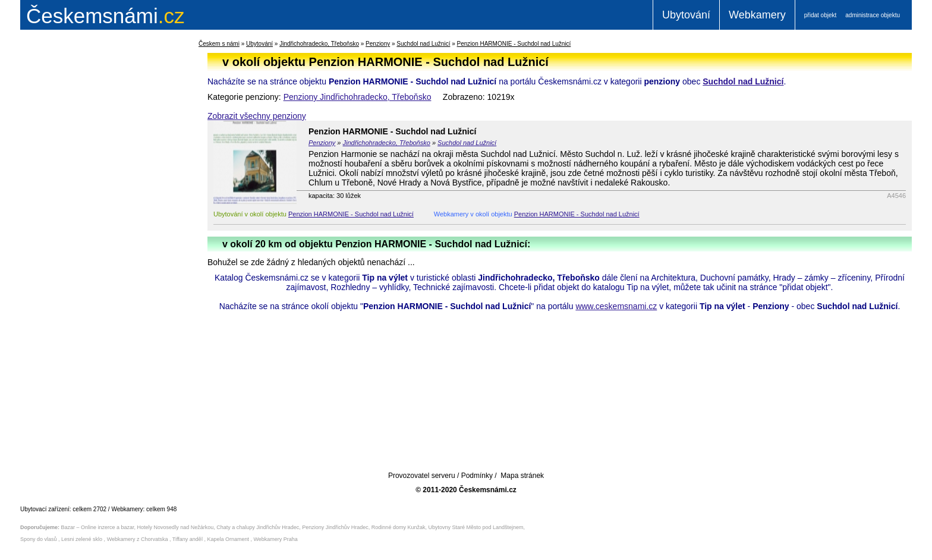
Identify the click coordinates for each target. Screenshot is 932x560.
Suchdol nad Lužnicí (423, 44)
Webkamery (757, 15)
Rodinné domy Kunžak (399, 527)
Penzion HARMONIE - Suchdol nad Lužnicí (514, 44)
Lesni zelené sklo (82, 539)
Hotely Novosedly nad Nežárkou (176, 527)
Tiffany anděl (188, 539)
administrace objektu (873, 15)
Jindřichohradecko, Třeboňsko (319, 44)
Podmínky (477, 476)
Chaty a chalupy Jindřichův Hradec (258, 527)
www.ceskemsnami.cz (616, 306)
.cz (105, 16)
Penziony (378, 44)
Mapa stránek (522, 476)
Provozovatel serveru (422, 476)
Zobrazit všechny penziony (257, 116)
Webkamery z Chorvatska (138, 539)
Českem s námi (219, 44)
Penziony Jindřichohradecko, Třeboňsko (358, 97)
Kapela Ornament (228, 539)
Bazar (68, 527)
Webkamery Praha (276, 539)
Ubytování (686, 15)
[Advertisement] (95, 228)
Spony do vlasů (39, 539)
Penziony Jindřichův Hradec (335, 527)
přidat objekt (820, 15)
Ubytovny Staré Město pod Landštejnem (476, 527)
